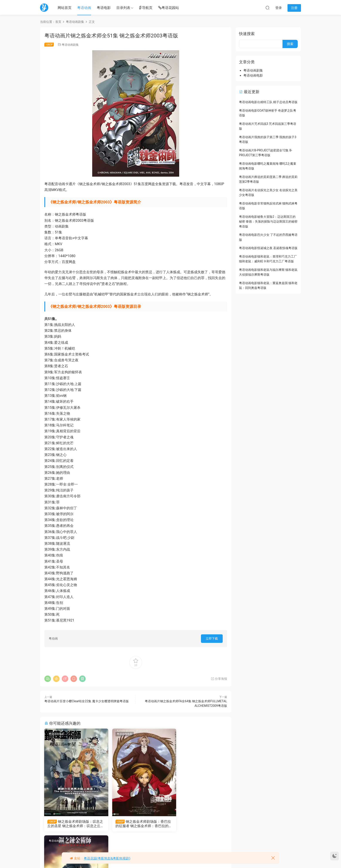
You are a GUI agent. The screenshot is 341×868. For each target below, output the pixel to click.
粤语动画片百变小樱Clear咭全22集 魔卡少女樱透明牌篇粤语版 (87, 701)
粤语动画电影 (57, 734)
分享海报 (219, 679)
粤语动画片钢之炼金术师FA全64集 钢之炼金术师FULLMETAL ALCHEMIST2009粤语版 (197, 824)
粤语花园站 (169, 8)
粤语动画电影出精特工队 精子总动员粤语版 (268, 102)
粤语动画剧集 (70, 45)
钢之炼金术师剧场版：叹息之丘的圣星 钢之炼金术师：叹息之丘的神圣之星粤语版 (72, 824)
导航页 (145, 8)
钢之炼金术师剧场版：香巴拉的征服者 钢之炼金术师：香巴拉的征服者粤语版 (135, 824)
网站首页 (65, 8)
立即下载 (212, 638)
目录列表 (123, 8)
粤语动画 (84, 8)
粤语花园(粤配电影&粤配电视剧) (107, 858)
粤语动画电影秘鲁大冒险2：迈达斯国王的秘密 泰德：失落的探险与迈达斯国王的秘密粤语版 (268, 222)
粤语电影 (104, 8)
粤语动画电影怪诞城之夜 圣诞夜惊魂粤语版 (268, 248)
